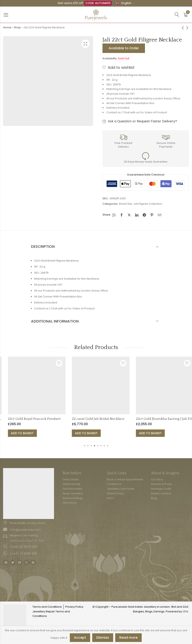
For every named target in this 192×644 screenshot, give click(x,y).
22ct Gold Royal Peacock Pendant (72, 419)
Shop (17, 27)
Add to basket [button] (60, 433)
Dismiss (103, 638)
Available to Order (124, 48)
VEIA (185, 611)
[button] (85, 446)
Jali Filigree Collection (148, 204)
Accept (80, 638)
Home (7, 27)
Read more (128, 638)
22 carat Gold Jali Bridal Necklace (136, 419)
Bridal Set (125, 204)
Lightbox (85, 44)
